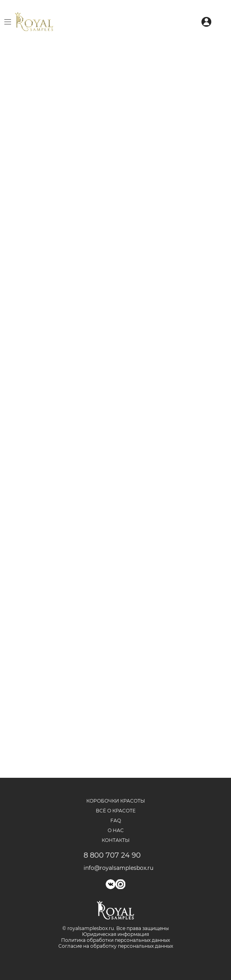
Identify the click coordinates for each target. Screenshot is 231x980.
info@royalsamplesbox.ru (116, 868)
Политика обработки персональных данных (115, 940)
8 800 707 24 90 (112, 855)
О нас (116, 830)
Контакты (116, 840)
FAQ (116, 820)
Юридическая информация (115, 934)
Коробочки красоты (116, 801)
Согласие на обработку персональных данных (116, 946)
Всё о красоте (116, 811)
